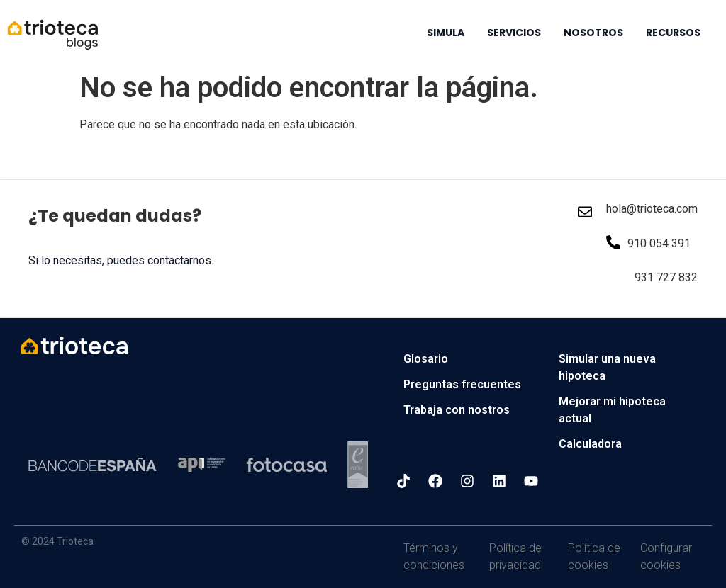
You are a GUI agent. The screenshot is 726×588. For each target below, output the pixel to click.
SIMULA (446, 33)
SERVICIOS (514, 33)
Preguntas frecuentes (462, 384)
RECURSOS (673, 33)
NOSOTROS (593, 33)
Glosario (426, 359)
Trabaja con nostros (457, 410)
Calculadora (590, 444)
